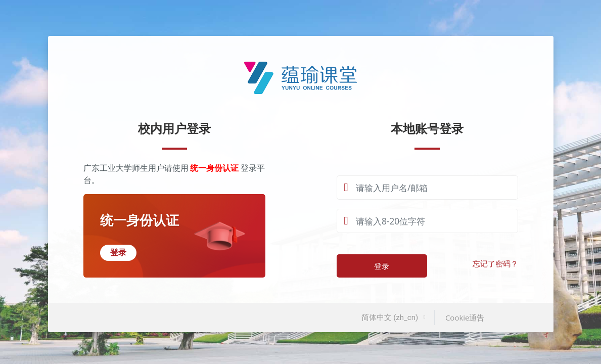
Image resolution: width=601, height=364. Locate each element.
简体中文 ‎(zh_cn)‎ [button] (391, 317)
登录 (382, 266)
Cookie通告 (465, 317)
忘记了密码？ (495, 264)
